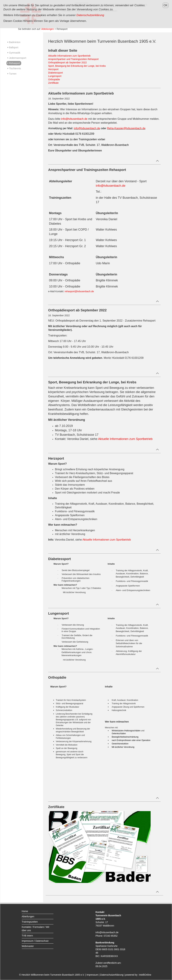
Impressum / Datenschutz (35, 941)
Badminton (15, 42)
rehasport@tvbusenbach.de (79, 291)
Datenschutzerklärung (112, 975)
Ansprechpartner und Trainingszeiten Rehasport (73, 59)
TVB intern (27, 936)
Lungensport (55, 76)
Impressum (92, 975)
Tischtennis (15, 68)
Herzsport (53, 69)
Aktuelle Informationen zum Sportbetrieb (69, 56)
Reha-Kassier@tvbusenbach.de (126, 128)
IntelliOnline (145, 975)
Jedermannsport (18, 58)
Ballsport (14, 47)
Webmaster (28, 946)
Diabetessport (55, 73)
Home (25, 911)
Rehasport (15, 63)
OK (166, 5)
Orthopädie (54, 79)
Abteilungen (47, 29)
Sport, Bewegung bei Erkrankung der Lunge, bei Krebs (77, 66)
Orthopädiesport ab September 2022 (67, 63)
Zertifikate (53, 83)
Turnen (13, 74)
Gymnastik (15, 53)
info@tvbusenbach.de (74, 119)
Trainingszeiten (30, 922)
